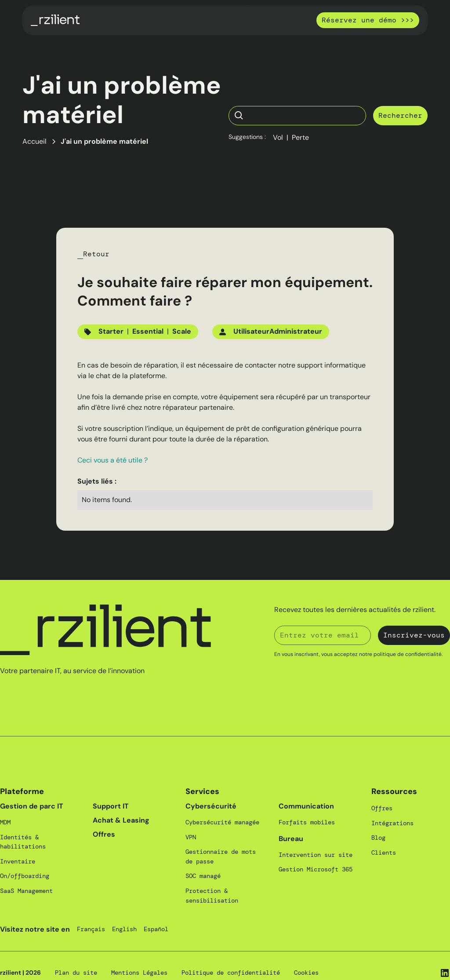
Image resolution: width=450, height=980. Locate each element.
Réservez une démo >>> (368, 20)
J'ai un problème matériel (104, 141)
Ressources (394, 791)
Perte (300, 137)
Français (91, 929)
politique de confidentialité (408, 654)
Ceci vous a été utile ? (112, 460)
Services (202, 791)
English (124, 929)
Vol (278, 137)
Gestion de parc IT (32, 806)
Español (156, 929)
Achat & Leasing (121, 820)
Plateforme (22, 791)
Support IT (111, 806)
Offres (104, 834)
